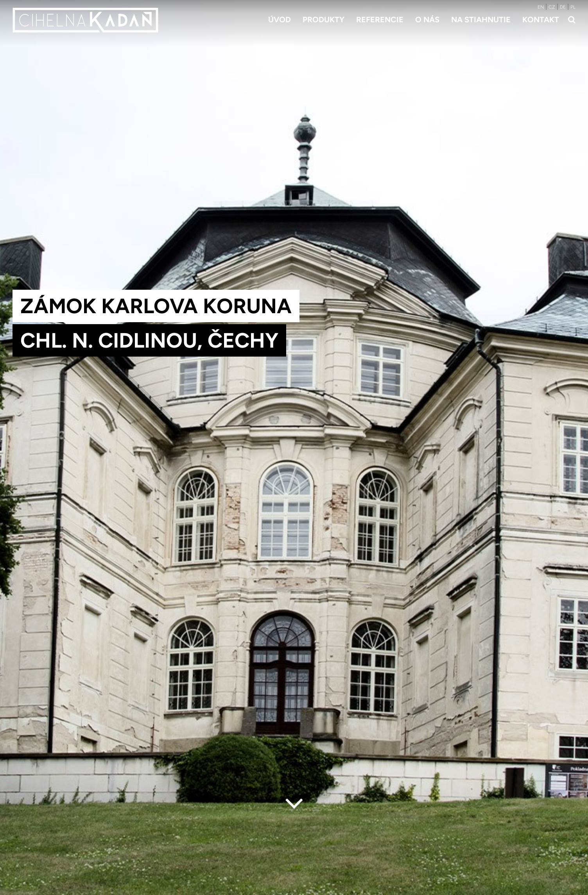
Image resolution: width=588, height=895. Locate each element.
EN (541, 7)
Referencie (380, 20)
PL (573, 7)
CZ (552, 7)
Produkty (324, 20)
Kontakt (541, 20)
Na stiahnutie (481, 20)
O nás (427, 20)
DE (563, 7)
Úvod (280, 20)
